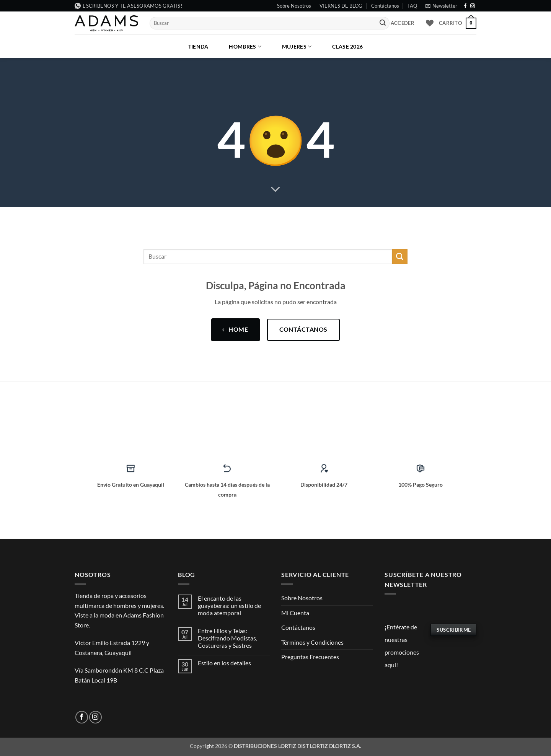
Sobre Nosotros (294, 6)
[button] (441, 6)
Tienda (198, 46)
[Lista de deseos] (430, 23)
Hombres (245, 46)
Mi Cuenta (295, 613)
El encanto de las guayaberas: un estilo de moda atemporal (229, 605)
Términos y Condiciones (312, 642)
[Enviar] (383, 23)
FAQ (412, 6)
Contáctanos (385, 6)
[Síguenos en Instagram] (473, 6)
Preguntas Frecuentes (310, 657)
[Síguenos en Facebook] (465, 6)
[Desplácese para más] (275, 189)
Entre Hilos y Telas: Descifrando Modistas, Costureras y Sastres (227, 638)
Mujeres (297, 46)
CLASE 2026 (347, 46)
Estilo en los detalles (224, 663)
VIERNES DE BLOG (341, 6)
